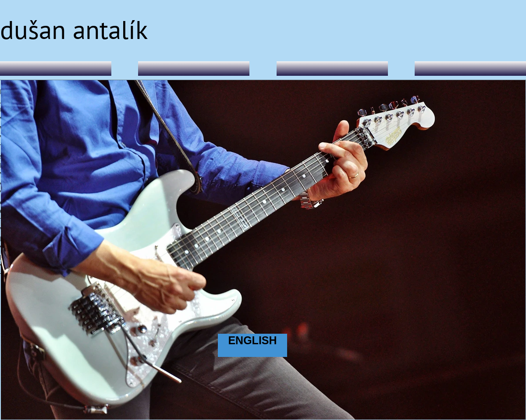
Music (471, 67)
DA (194, 67)
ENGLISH (252, 340)
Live (332, 67)
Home (56, 67)
